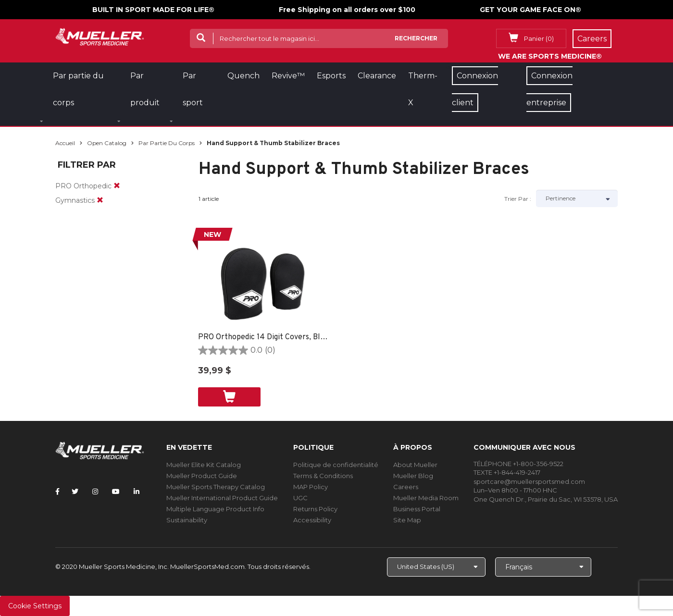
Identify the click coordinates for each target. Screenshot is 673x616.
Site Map (407, 520)
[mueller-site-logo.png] (100, 36)
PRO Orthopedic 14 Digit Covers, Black (263, 337)
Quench (243, 76)
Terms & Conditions (323, 476)
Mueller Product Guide (202, 476)
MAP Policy (311, 487)
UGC (300, 498)
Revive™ (288, 76)
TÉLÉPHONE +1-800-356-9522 (518, 464)
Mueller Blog (413, 476)
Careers (406, 487)
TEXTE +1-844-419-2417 (507, 472)
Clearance (377, 76)
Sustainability (187, 520)
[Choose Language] (543, 567)
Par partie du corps (167, 143)
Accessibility (312, 520)
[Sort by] (577, 198)
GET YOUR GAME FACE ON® (530, 10)
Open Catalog (107, 143)
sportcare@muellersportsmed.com (529, 481)
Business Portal (417, 509)
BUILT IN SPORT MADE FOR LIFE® (153, 10)
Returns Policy (315, 509)
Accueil (65, 143)
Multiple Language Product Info (215, 509)
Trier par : (518, 199)
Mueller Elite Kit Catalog (204, 465)
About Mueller (415, 465)
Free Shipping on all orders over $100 (347, 10)
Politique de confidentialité (336, 465)
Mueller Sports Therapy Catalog (216, 487)
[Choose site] (436, 567)
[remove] (117, 186)
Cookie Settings (35, 606)
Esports (331, 76)
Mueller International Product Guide (222, 498)
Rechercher (416, 38)
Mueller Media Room (426, 498)
